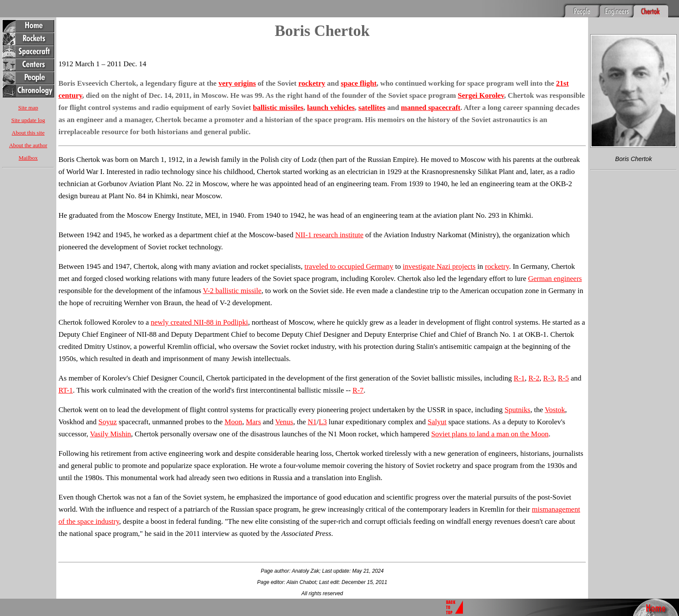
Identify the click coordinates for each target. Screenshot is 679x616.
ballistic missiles (278, 108)
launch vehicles (331, 108)
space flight (359, 83)
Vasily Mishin (111, 434)
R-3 (549, 378)
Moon (234, 422)
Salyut (437, 422)
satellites (372, 108)
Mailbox (28, 158)
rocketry (312, 83)
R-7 (358, 390)
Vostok (555, 410)
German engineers (555, 279)
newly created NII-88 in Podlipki (199, 322)
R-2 (534, 378)
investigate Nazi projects (439, 266)
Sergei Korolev (481, 95)
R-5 (563, 378)
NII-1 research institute (330, 235)
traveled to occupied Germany (349, 266)
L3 (323, 422)
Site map (28, 108)
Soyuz (108, 422)
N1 (312, 422)
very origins (237, 83)
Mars (254, 422)
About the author (28, 145)
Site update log (28, 120)
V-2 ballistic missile (232, 291)
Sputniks (517, 410)
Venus (284, 422)
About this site (28, 133)
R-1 (519, 378)
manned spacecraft (431, 108)
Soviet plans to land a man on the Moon (490, 434)
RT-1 (66, 390)
